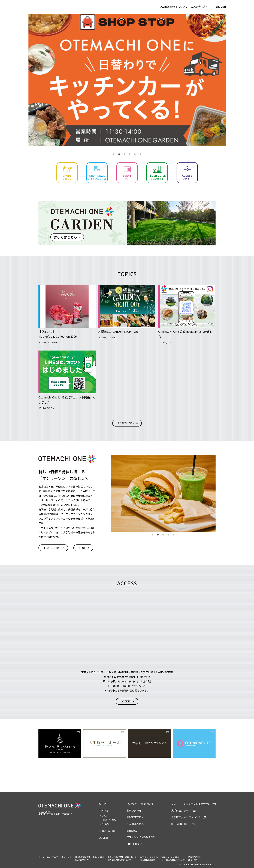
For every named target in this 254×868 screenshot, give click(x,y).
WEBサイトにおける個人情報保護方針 (149, 858)
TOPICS (104, 811)
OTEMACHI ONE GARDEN (141, 837)
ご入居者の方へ (199, 7)
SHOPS (103, 804)
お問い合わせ (134, 811)
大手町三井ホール (181, 811)
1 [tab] (114, 154)
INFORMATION (135, 817)
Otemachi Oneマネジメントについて (55, 857)
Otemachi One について (174, 7)
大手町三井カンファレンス (186, 817)
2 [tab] (119, 154)
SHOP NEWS (109, 820)
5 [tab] (135, 154)
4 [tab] (130, 154)
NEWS (105, 824)
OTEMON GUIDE (181, 824)
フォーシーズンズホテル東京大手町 (191, 804)
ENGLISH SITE (135, 844)
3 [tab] (124, 154)
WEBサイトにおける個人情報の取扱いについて (173, 858)
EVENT (106, 816)
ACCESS (104, 837)
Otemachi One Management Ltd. (199, 864)
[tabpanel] (127, 80)
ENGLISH (221, 7)
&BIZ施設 (132, 831)
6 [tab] (140, 154)
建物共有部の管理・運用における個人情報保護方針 (90, 858)
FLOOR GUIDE (107, 831)
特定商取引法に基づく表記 (195, 858)
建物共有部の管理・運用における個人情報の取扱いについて (122, 858)
